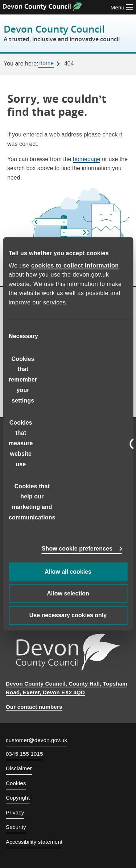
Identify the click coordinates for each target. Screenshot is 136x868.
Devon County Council (62, 33)
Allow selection (68, 593)
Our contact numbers (34, 707)
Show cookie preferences (77, 549)
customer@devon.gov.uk (36, 740)
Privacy (15, 812)
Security (16, 827)
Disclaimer (19, 768)
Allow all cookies (68, 572)
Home (46, 63)
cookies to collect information (75, 266)
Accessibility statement (34, 842)
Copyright (18, 798)
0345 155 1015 (24, 754)
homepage (87, 159)
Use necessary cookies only (68, 615)
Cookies (16, 783)
